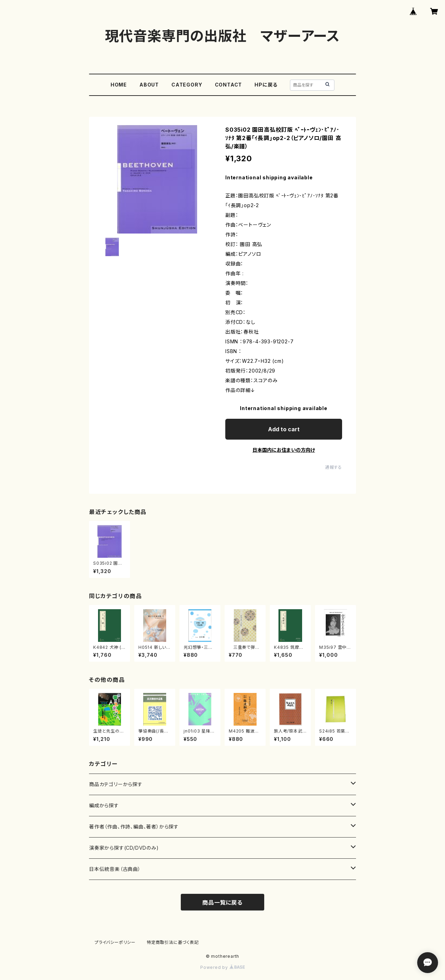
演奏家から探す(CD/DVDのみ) (124, 848)
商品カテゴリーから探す (116, 784)
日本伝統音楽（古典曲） (115, 869)
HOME (119, 85)
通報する (334, 467)
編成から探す (104, 805)
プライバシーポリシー (115, 942)
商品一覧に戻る (222, 903)
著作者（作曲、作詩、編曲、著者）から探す (134, 827)
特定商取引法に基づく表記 (173, 942)
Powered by (222, 967)
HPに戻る (266, 85)
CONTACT (229, 85)
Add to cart (284, 429)
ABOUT (149, 85)
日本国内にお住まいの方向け (284, 450)
